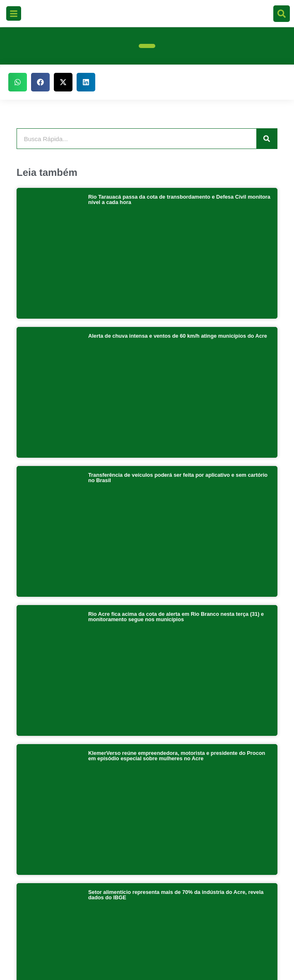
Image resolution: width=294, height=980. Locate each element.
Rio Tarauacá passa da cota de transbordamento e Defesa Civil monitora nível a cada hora (179, 199)
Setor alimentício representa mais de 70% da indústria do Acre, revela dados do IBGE (176, 570)
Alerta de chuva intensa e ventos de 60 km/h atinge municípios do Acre (178, 271)
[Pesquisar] (267, 139)
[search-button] (282, 14)
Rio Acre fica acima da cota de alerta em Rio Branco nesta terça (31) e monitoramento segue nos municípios (176, 422)
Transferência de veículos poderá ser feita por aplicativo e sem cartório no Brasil (178, 348)
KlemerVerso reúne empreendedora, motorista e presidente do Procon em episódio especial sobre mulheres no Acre (177, 496)
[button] (18, 82)
